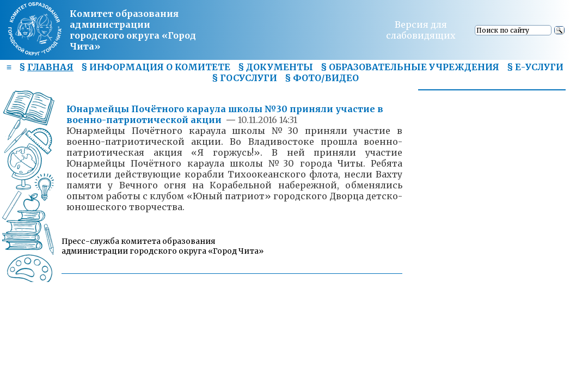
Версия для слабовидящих (421, 30)
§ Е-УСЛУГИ (535, 67)
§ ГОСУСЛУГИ (244, 78)
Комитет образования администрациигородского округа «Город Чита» (133, 30)
